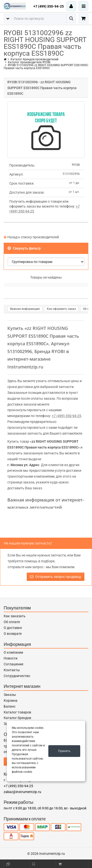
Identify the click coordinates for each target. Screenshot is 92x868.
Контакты (12, 670)
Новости (11, 658)
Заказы (10, 695)
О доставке (13, 628)
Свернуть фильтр (24, 248)
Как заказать (15, 616)
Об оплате (12, 622)
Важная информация (25, 309)
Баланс (10, 706)
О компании (13, 652)
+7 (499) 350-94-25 (49, 6)
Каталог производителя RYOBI (29, 62)
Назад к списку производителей (31, 237)
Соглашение (13, 664)
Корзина (11, 701)
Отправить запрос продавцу (56, 577)
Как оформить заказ (61, 309)
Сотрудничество (17, 676)
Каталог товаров (17, 712)
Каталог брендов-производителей (34, 59)
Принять (64, 751)
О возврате (13, 634)
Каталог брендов (17, 718)
